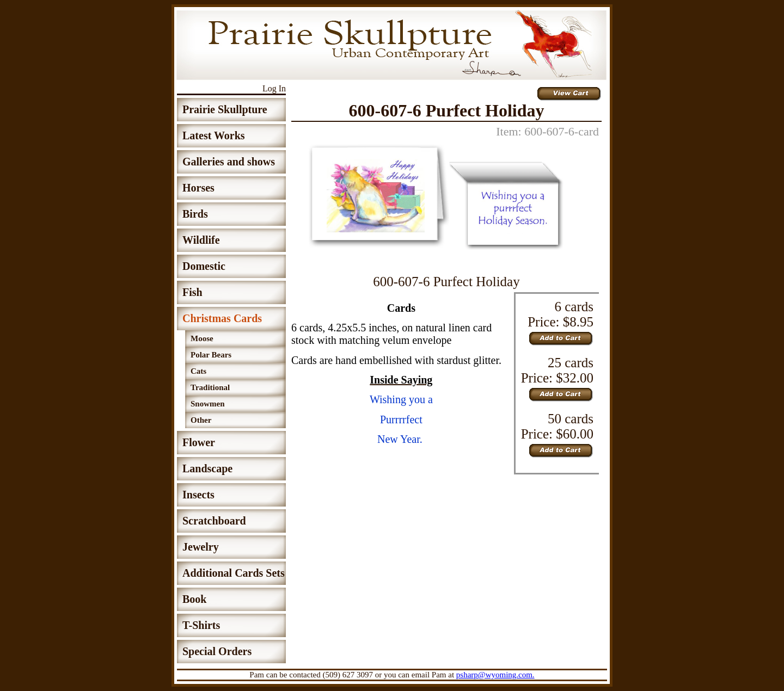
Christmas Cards (222, 318)
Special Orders (217, 651)
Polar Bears (211, 355)
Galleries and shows (229, 162)
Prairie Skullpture (225, 109)
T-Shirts (201, 625)
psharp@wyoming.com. (495, 675)
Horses (198, 188)
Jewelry (201, 547)
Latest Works (214, 135)
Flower (199, 442)
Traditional (210, 387)
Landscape (207, 468)
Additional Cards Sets (234, 573)
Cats (198, 371)
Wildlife (201, 240)
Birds (195, 214)
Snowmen (208, 404)
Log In (274, 88)
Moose (202, 338)
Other (201, 420)
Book (194, 599)
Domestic (204, 266)
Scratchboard (214, 521)
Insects (198, 495)
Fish (192, 292)
